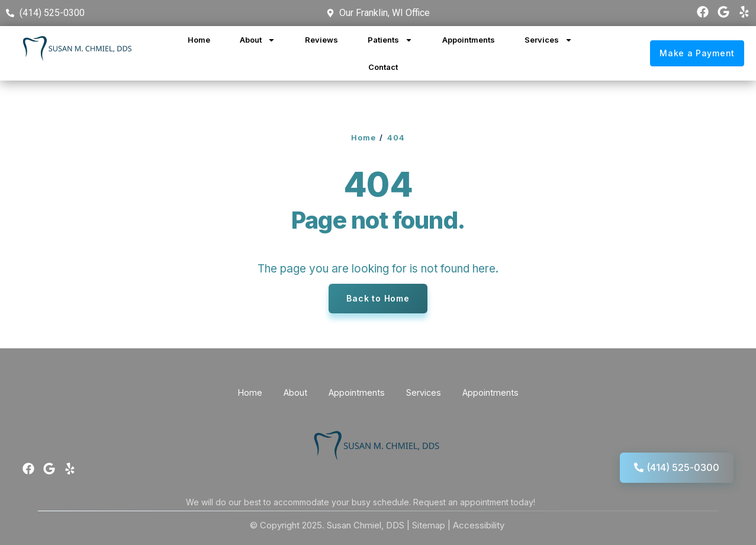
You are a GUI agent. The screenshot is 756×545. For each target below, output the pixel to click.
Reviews (321, 40)
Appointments (469, 40)
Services (548, 40)
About (258, 40)
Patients (390, 40)
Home (199, 40)
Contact (383, 67)
